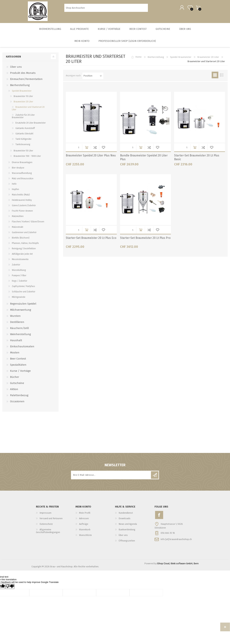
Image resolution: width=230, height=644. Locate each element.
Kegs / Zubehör (19, 283)
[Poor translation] (10, 589)
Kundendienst (126, 515)
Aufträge (84, 526)
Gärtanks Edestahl (24, 136)
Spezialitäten (18, 367)
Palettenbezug (19, 398)
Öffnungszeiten (127, 543)
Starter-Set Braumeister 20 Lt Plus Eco (91, 240)
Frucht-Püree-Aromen (22, 213)
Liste (222, 77)
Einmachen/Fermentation (26, 82)
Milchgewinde (19, 300)
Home (138, 60)
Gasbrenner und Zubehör (24, 235)
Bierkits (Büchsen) (21, 240)
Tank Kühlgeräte (23, 142)
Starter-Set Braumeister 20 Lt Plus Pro (145, 240)
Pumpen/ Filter (19, 278)
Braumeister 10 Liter (23, 99)
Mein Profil (85, 515)
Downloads (125, 521)
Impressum (45, 515)
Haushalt (16, 343)
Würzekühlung (19, 273)
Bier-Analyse (18, 170)
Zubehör (16, 267)
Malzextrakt (18, 230)
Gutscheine (17, 386)
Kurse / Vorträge (20, 373)
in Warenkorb (87, 150)
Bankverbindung (127, 532)
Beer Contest (18, 361)
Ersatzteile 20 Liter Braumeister (31, 125)
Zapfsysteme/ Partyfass (23, 289)
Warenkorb (195, 9)
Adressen (84, 521)
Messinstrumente (20, 262)
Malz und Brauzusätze (23, 181)
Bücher (15, 379)
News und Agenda (128, 526)
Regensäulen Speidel (23, 306)
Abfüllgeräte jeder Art (22, 256)
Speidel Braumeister (181, 60)
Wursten (15, 318)
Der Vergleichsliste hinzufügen (95, 150)
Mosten (15, 355)
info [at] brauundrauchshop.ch (176, 542)
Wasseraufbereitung (22, 176)
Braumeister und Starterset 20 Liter (28, 111)
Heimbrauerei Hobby (22, 203)
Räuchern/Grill (19, 331)
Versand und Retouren (51, 521)
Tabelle (215, 77)
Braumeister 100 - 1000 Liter (27, 159)
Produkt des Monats (23, 75)
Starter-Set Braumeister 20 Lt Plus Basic (197, 160)
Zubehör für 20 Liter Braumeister (23, 119)
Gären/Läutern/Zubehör (24, 208)
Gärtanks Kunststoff (25, 131)
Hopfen (15, 192)
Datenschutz (46, 526)
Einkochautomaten (22, 349)
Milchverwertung (21, 312)
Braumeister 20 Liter (208, 60)
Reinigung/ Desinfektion (24, 251)
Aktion (14, 392)
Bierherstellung (156, 60)
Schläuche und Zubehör (24, 294)
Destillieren (17, 325)
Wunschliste (103, 150)
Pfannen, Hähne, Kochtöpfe (25, 246)
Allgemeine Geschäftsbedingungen (48, 533)
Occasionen (17, 404)
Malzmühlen (18, 219)
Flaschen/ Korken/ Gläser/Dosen (28, 224)
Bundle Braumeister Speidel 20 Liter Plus (144, 160)
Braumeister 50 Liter (23, 153)
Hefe (14, 186)
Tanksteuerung (23, 147)
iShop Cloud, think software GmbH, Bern (178, 566)
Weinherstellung (20, 337)
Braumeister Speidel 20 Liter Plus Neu (91, 158)
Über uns (16, 69)
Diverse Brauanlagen (22, 165)
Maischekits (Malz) (21, 197)
